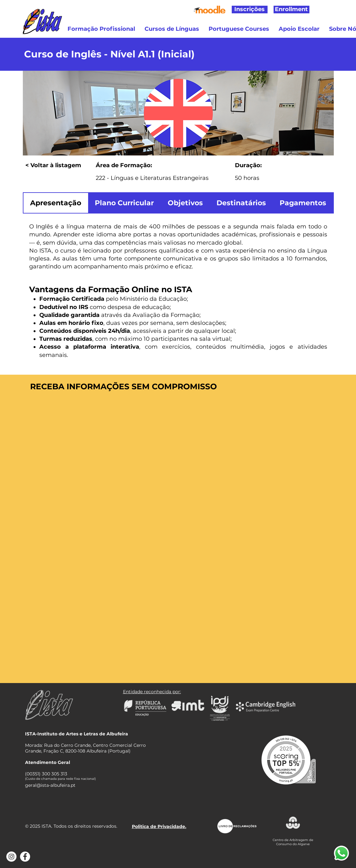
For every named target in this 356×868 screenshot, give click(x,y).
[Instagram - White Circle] (11, 857)
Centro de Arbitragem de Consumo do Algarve (293, 842)
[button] (101, 29)
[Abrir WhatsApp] (341, 853)
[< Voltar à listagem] (58, 166)
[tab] (56, 203)
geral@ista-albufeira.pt (50, 785)
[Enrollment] (291, 10)
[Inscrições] (250, 10)
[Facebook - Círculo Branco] (25, 857)
